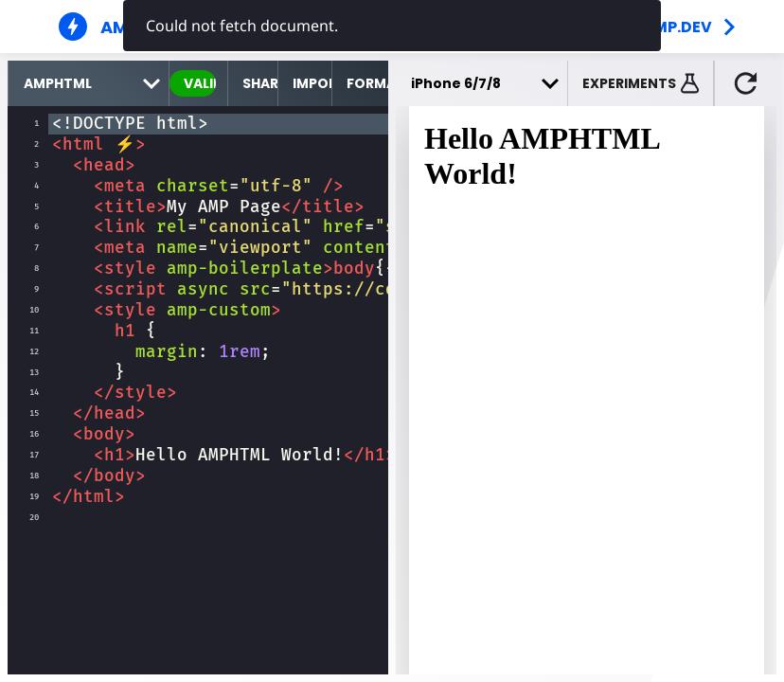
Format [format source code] (367, 83)
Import (312, 83)
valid (200, 83)
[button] (641, 83)
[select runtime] (89, 83)
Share (259, 83)
